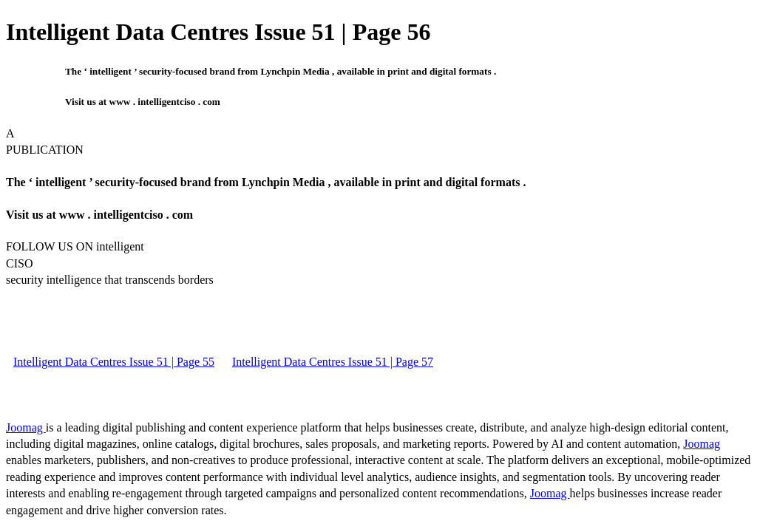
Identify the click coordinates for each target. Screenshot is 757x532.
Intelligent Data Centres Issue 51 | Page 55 (114, 362)
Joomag (26, 427)
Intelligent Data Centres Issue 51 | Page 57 (333, 362)
